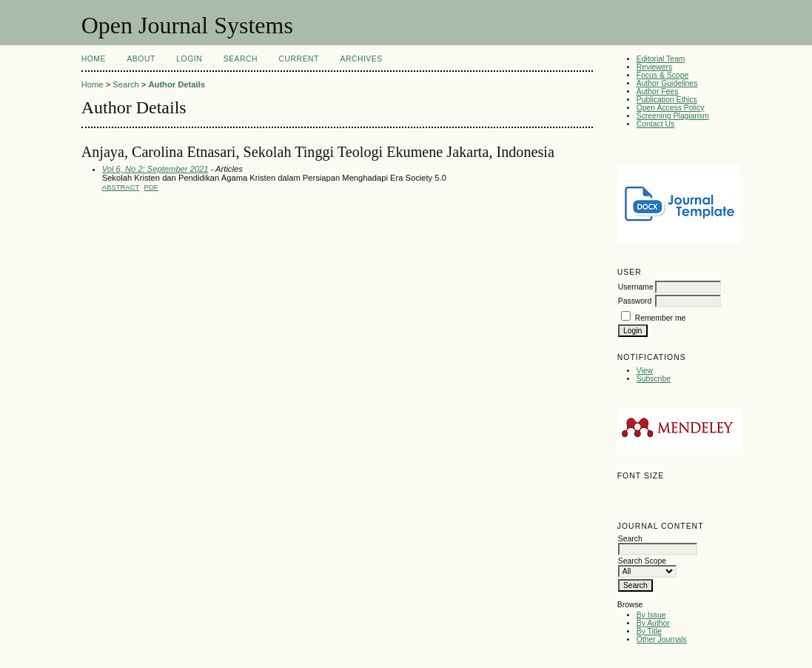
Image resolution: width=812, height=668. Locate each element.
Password (635, 301)
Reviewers (655, 67)
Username (636, 287)
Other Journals (662, 639)
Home (94, 59)
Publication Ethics (667, 100)
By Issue (651, 615)
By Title (649, 631)
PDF (151, 187)
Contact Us (655, 124)
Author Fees (658, 91)
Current (299, 59)
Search (241, 59)
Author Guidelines (667, 83)
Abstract (121, 187)
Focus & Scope (662, 75)
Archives (361, 59)
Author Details (176, 84)
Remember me (661, 318)
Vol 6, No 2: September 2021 (155, 169)
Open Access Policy (671, 108)
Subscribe (654, 379)
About (141, 59)
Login (189, 59)
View (645, 371)
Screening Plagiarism (673, 116)
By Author (653, 623)
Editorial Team (661, 59)
